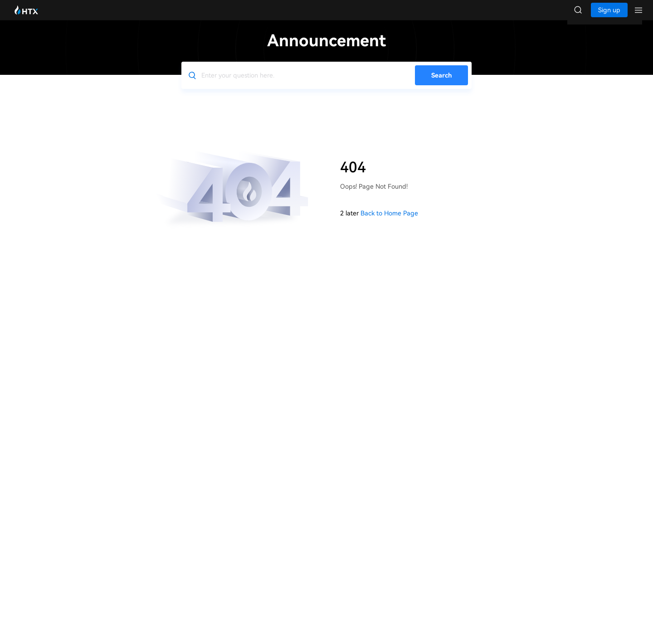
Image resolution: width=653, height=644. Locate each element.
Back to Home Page (389, 222)
